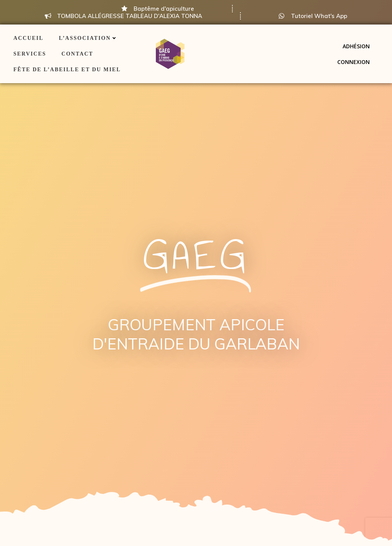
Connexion (354, 62)
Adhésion (356, 46)
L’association (88, 38)
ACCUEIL (29, 38)
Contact (78, 54)
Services (30, 54)
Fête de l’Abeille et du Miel (67, 70)
